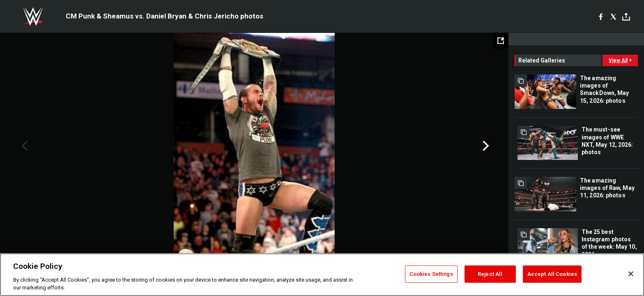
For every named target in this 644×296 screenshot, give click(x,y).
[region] (322, 275)
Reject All (490, 274)
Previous (24, 146)
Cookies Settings (431, 274)
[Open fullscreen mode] (501, 41)
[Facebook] (601, 16)
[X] (613, 16)
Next (485, 146)
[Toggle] (626, 17)
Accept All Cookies (552, 274)
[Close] (631, 274)
